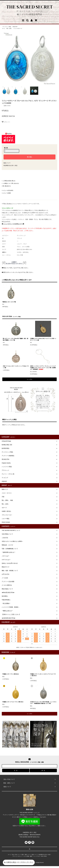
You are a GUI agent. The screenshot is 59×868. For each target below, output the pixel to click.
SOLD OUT (15, 27)
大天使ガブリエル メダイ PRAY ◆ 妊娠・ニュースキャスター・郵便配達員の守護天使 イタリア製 (43, 703)
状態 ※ (4, 252)
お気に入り (6, 122)
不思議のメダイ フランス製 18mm (11, 674)
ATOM (45, 856)
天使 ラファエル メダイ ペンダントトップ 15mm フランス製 (16, 367)
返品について (7, 163)
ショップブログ (37, 856)
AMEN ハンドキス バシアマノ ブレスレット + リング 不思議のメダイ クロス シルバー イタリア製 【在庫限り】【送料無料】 (43, 368)
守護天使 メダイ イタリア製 (9, 302)
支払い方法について (16, 855)
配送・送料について (26, 855)
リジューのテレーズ (18, 28)
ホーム (4, 28)
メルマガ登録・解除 (28, 856)
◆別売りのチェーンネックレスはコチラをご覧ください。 (18, 272)
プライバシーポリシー (17, 856)
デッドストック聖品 (7, 27)
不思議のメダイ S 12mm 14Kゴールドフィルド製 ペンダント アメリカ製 (43, 339)
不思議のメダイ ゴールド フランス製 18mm (13, 702)
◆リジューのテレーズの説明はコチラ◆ (13, 224)
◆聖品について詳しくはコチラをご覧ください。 (15, 268)
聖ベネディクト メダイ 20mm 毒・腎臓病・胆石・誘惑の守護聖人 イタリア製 (15, 339)
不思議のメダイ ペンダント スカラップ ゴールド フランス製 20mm (43, 675)
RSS (42, 856)
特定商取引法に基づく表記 (10, 165)
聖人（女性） (9, 28)
